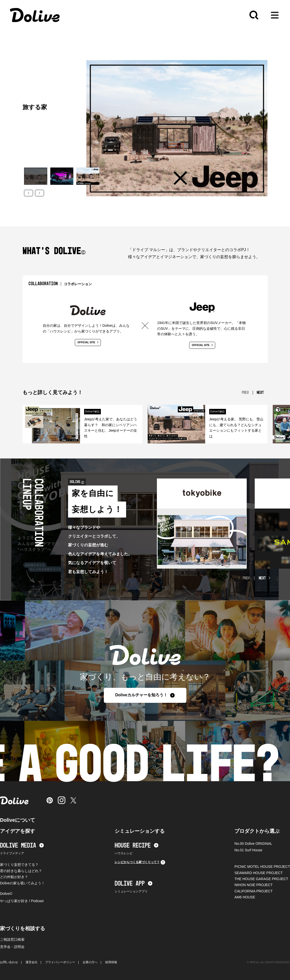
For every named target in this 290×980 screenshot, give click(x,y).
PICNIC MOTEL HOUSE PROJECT (262, 867)
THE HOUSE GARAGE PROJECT (261, 879)
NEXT (262, 578)
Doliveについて (18, 820)
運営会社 (32, 962)
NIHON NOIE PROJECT (253, 885)
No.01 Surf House (248, 850)
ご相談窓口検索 (12, 939)
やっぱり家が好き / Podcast (22, 901)
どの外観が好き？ (14, 877)
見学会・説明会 (12, 947)
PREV (246, 578)
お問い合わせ (9, 962)
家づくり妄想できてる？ (19, 865)
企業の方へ (90, 962)
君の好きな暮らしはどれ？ (21, 871)
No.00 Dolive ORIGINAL (253, 844)
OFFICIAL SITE (88, 342)
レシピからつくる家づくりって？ (140, 862)
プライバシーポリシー (60, 962)
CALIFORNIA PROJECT (253, 891)
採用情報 (111, 962)
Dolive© (6, 894)
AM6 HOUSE (245, 897)
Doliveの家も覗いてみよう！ (22, 883)
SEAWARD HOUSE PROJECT (259, 873)
